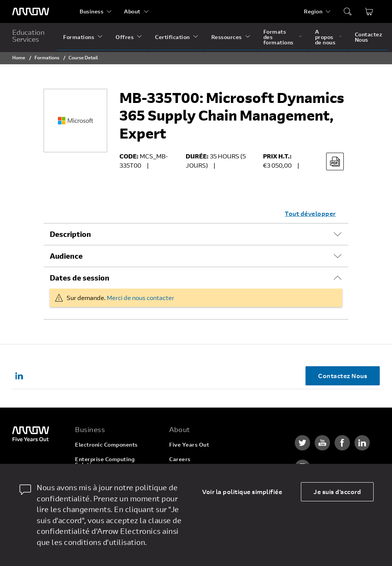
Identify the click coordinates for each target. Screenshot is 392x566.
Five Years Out (189, 444)
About (132, 11)
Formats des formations (278, 37)
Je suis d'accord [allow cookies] (337, 492)
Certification (172, 37)
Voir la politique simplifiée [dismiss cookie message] (242, 492)
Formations (79, 37)
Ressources (227, 37)
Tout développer (310, 213)
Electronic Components (106, 444)
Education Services (29, 36)
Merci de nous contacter (140, 298)
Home (19, 57)
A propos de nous (325, 37)
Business (91, 11)
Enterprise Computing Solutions (105, 462)
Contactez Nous (369, 37)
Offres (125, 37)
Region (313, 11)
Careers (180, 459)
